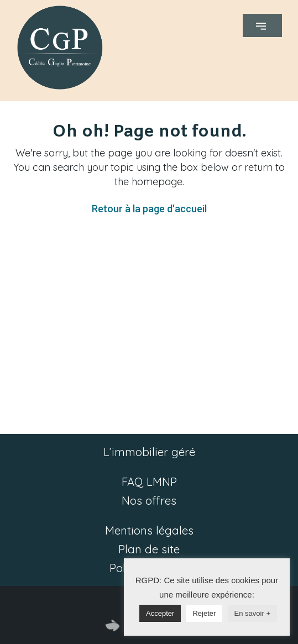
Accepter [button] (160, 613)
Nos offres (149, 501)
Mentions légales (149, 530)
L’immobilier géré (149, 452)
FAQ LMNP (149, 482)
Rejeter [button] (204, 613)
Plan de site (149, 549)
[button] (262, 25)
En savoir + (252, 613)
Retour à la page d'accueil (149, 209)
